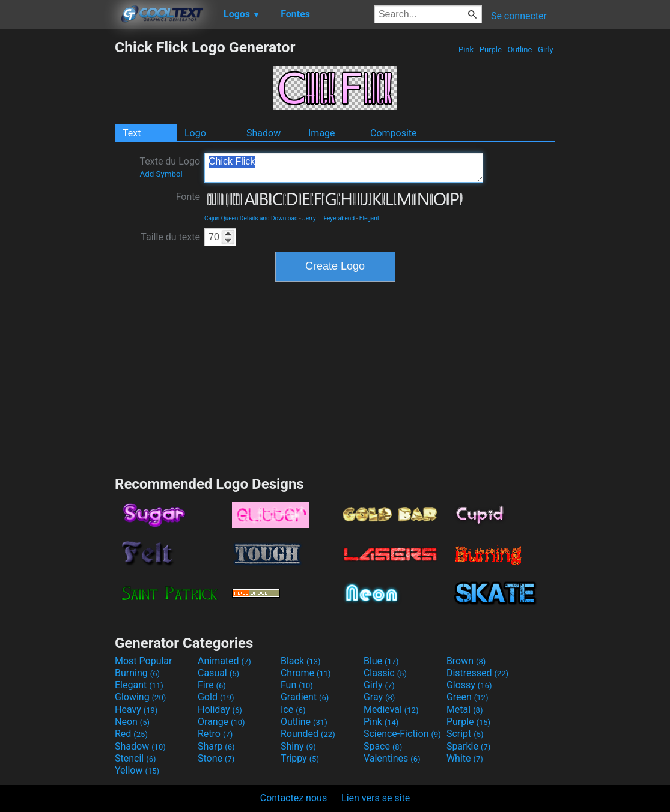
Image (322, 133)
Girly (546, 50)
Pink (466, 50)
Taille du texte (170, 237)
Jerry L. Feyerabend (328, 218)
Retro (215, 734)
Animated (224, 661)
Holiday (220, 710)
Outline (519, 50)
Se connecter (519, 16)
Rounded (308, 734)
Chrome (306, 673)
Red (131, 734)
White (465, 758)
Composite (394, 133)
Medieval (391, 710)
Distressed (477, 673)
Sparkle (468, 746)
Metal (465, 710)
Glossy (469, 685)
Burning (137, 673)
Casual (218, 673)
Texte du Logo (170, 167)
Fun (297, 685)
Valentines (392, 758)
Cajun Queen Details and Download (251, 218)
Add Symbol (161, 174)
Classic (385, 673)
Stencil (135, 758)
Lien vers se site (376, 798)
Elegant (369, 218)
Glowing (140, 697)
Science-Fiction (402, 734)
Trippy (300, 758)
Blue (381, 661)
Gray (379, 697)
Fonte (188, 197)
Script (465, 734)
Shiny (298, 746)
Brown (466, 661)
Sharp (216, 746)
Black (301, 661)
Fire (212, 685)
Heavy (136, 710)
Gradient (305, 697)
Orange (221, 722)
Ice (293, 710)
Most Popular (144, 661)
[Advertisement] (57, 219)
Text (132, 133)
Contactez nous (294, 798)
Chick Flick (344, 168)
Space (383, 746)
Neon (132, 722)
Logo (195, 133)
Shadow (263, 133)
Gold (216, 697)
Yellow (137, 770)
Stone (216, 758)
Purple (491, 50)
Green (467, 697)
